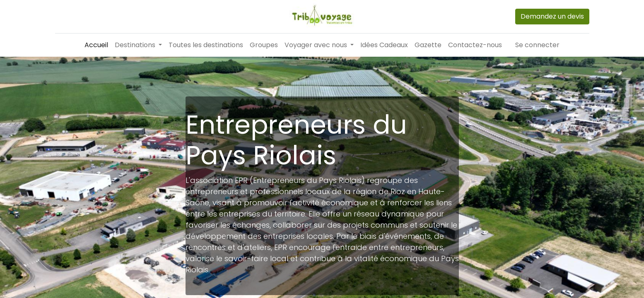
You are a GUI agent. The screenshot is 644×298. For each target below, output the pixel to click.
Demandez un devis (552, 16)
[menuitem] (96, 45)
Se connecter (537, 45)
